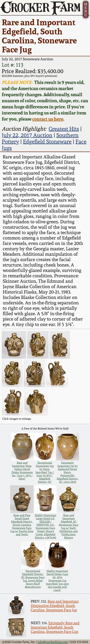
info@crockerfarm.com (53, 642)
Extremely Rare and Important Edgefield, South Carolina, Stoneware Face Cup (55, 627)
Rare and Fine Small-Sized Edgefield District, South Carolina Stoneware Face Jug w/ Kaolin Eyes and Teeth (22, 525)
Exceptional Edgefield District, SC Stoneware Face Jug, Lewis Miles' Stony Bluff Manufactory (33, 579)
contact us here (48, 119)
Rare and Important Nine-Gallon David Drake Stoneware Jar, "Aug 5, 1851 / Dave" (22, 471)
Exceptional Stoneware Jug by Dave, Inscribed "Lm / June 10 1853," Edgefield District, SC (45, 472)
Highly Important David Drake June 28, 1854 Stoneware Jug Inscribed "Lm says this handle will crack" (57, 581)
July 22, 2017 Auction (27, 135)
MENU (86, 9)
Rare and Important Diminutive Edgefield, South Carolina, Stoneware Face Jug (55, 606)
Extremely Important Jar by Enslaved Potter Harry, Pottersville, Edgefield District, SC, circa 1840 (68, 472)
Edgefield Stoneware (47, 141)
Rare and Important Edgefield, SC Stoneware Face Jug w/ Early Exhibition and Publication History (69, 526)
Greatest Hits (64, 129)
